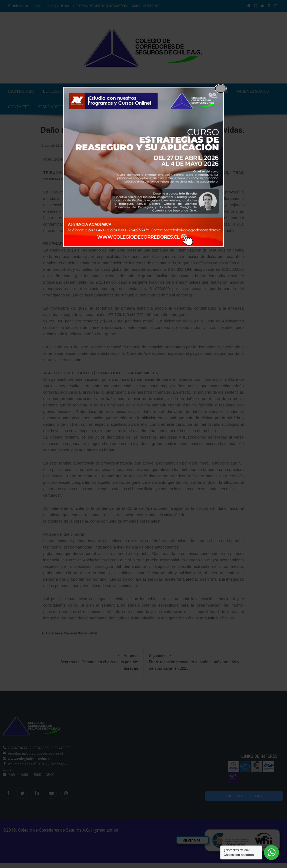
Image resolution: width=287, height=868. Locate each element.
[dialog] (144, 167)
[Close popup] (221, 89)
